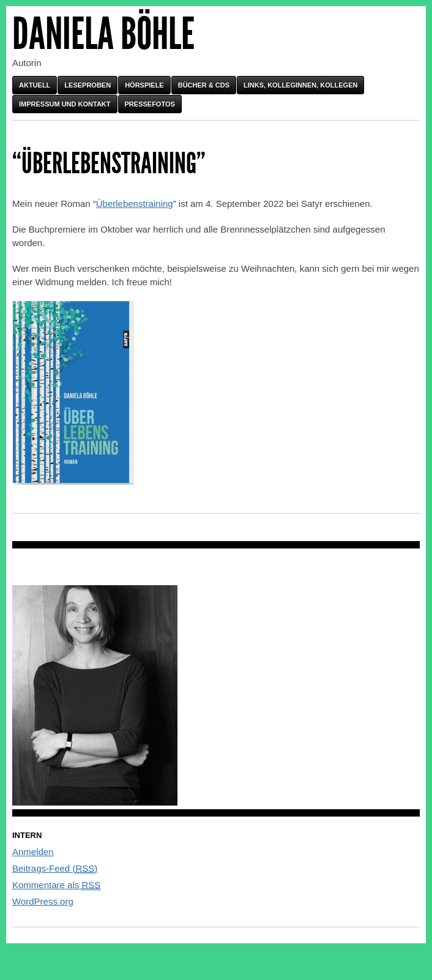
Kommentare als (56, 885)
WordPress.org (43, 901)
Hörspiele (144, 85)
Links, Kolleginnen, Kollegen (300, 85)
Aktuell (35, 85)
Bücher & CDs (204, 85)
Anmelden (33, 852)
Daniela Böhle (103, 34)
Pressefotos (150, 104)
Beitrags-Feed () (55, 869)
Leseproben (88, 85)
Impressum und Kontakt (65, 104)
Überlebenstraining (135, 204)
